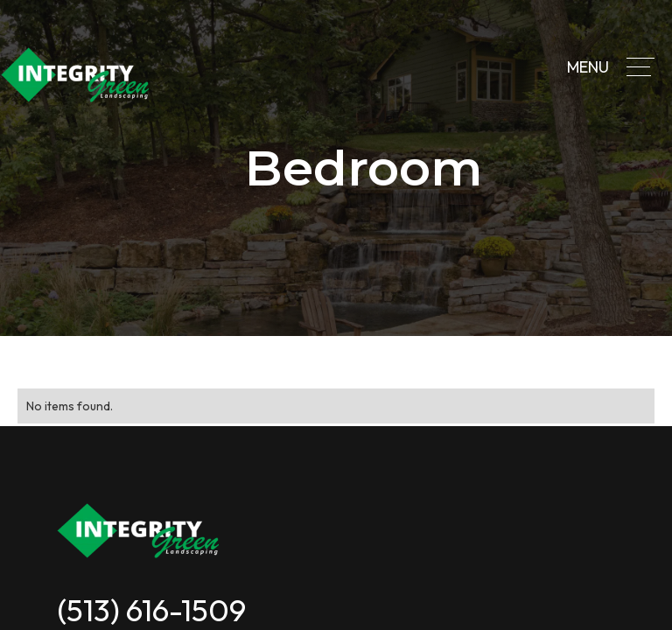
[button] (640, 67)
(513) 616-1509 (151, 610)
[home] (76, 75)
